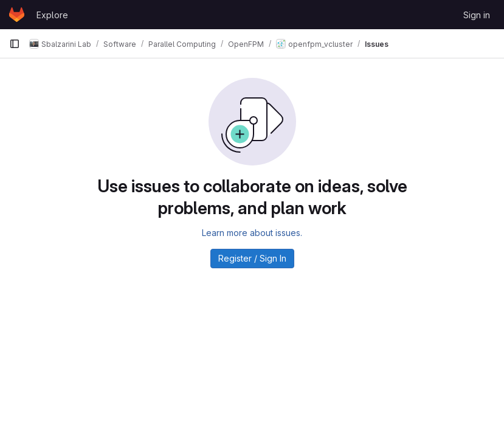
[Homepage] (17, 15)
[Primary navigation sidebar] (15, 44)
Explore (52, 15)
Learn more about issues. (252, 233)
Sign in (477, 15)
